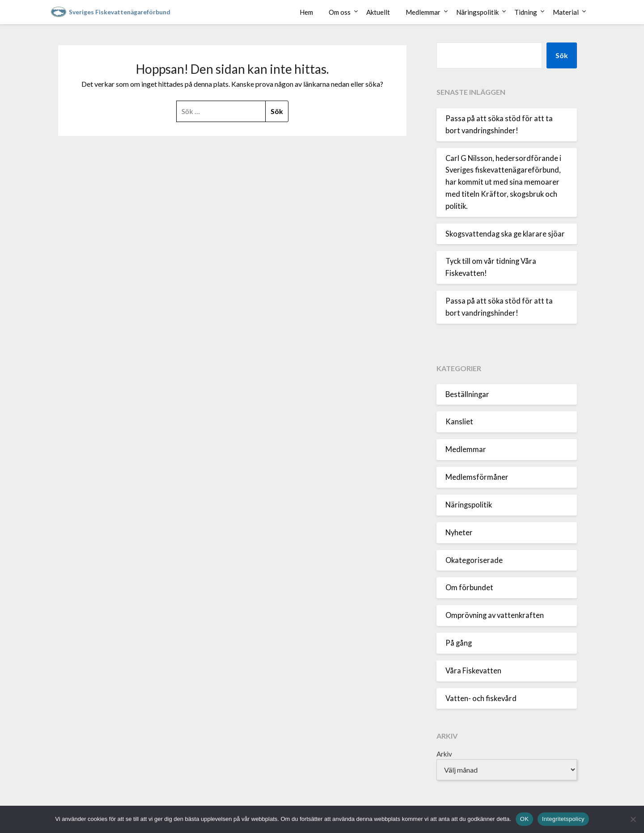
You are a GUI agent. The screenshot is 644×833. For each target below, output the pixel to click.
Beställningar (467, 394)
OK (524, 819)
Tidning (526, 12)
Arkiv (444, 754)
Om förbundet (469, 588)
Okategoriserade (474, 560)
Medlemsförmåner (477, 477)
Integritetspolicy (563, 819)
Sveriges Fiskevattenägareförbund (120, 12)
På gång (459, 643)
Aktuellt (378, 12)
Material (566, 12)
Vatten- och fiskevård (481, 698)
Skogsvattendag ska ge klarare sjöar (505, 234)
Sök (562, 55)
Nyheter (459, 533)
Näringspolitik (477, 12)
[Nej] (633, 819)
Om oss (340, 12)
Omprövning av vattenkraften (495, 615)
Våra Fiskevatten (473, 671)
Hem (306, 12)
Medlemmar (423, 12)
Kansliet (459, 422)
